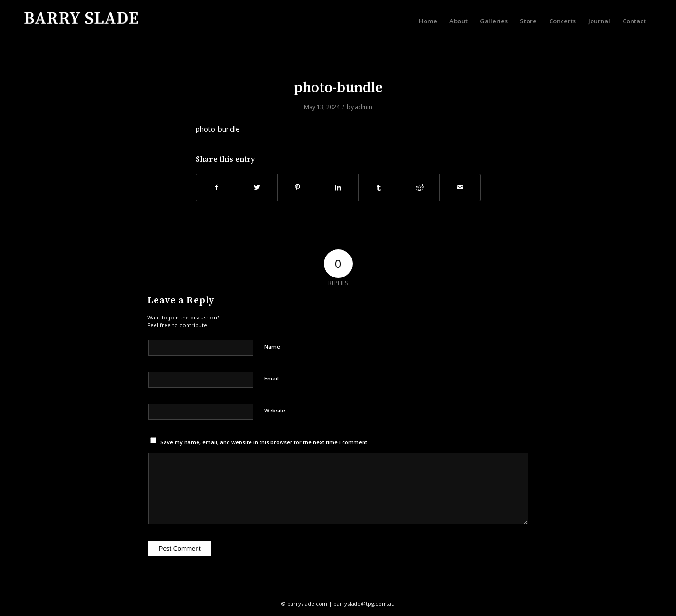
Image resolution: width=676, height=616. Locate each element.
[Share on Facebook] (216, 187)
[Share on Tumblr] (379, 187)
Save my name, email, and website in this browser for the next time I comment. (265, 442)
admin (364, 107)
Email (271, 378)
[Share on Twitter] (257, 187)
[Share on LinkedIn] (338, 187)
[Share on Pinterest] (298, 187)
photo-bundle (338, 88)
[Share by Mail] (460, 187)
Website (275, 410)
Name (272, 346)
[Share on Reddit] (419, 187)
